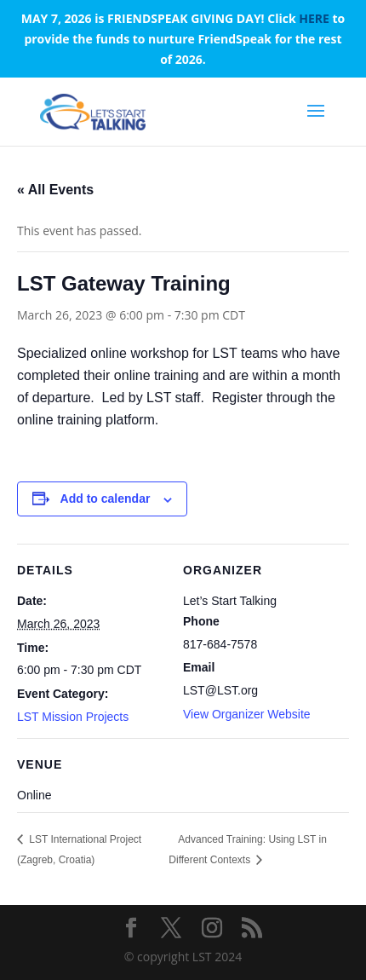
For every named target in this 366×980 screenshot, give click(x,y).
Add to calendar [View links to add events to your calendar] (106, 499)
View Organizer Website (247, 714)
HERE (314, 18)
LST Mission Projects (73, 717)
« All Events (55, 190)
